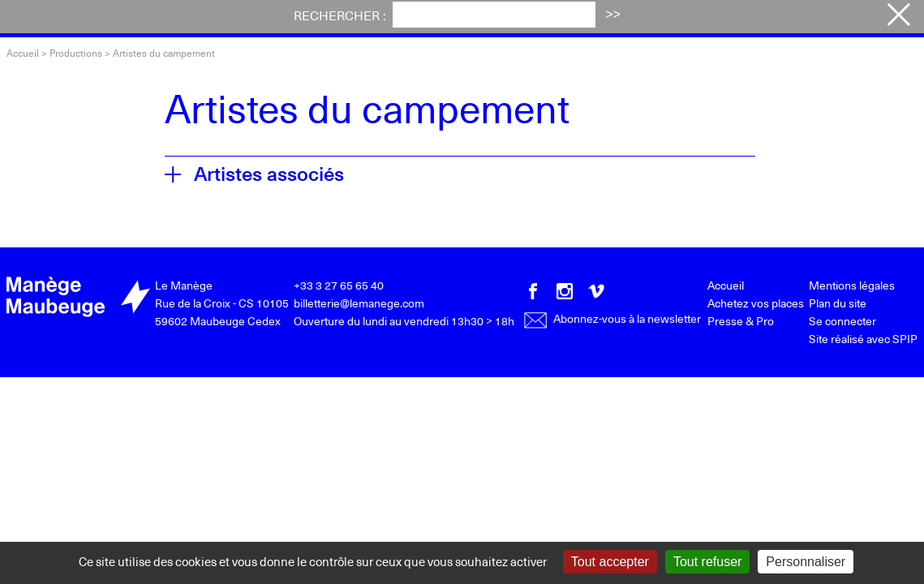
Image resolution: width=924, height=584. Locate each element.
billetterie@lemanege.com (359, 303)
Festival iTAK (335, 19)
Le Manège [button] (657, 19)
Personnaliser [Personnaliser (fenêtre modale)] (806, 562)
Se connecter (842, 321)
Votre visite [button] (549, 19)
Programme (220, 19)
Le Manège (184, 285)
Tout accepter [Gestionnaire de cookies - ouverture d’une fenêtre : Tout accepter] (610, 562)
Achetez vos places (795, 19)
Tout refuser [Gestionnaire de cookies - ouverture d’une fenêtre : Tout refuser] (707, 562)
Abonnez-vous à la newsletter (612, 318)
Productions (76, 53)
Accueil (23, 53)
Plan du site (838, 303)
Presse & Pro (741, 321)
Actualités (445, 19)
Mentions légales (852, 285)
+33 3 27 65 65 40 (339, 285)
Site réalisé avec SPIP (863, 339)
